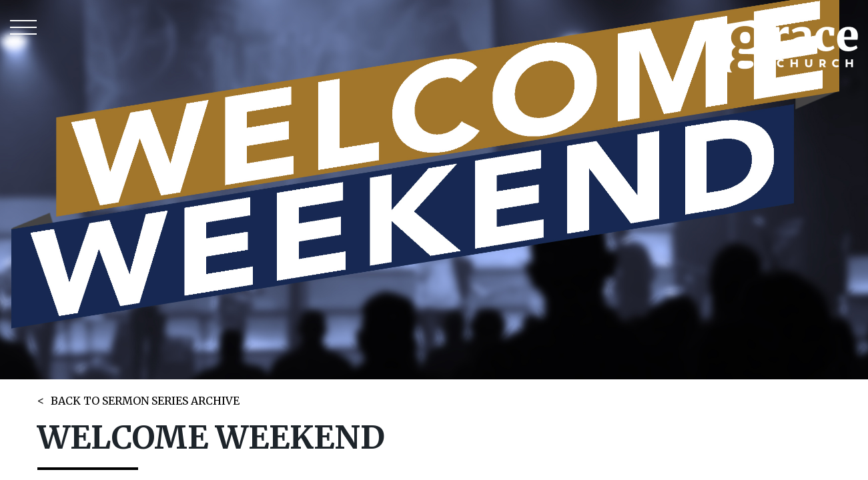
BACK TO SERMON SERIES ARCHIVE (145, 401)
